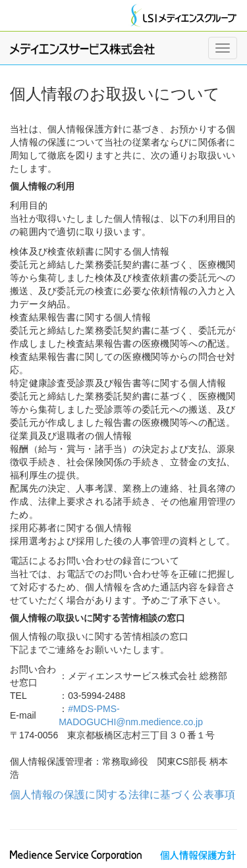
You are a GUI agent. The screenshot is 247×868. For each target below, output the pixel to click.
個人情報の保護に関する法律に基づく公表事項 (123, 795)
